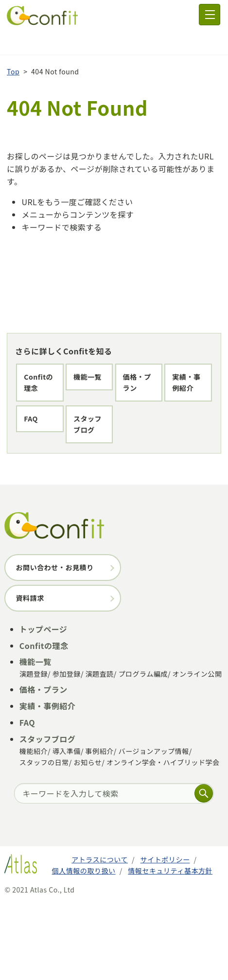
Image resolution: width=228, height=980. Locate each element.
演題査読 (100, 751)
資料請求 (30, 675)
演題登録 (34, 751)
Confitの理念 (44, 353)
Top (13, 48)
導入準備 (67, 828)
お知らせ (88, 839)
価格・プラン (44, 415)
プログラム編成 (143, 751)
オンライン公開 (197, 751)
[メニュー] (210, 15)
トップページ (44, 706)
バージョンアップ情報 (153, 828)
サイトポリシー (165, 937)
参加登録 (67, 751)
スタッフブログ (48, 507)
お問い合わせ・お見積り (54, 644)
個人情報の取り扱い (84, 947)
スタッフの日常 (44, 839)
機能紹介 (34, 828)
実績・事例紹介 (48, 445)
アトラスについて (100, 937)
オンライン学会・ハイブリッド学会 (163, 839)
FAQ (30, 476)
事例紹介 (100, 828)
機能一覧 (37, 384)
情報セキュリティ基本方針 (170, 947)
